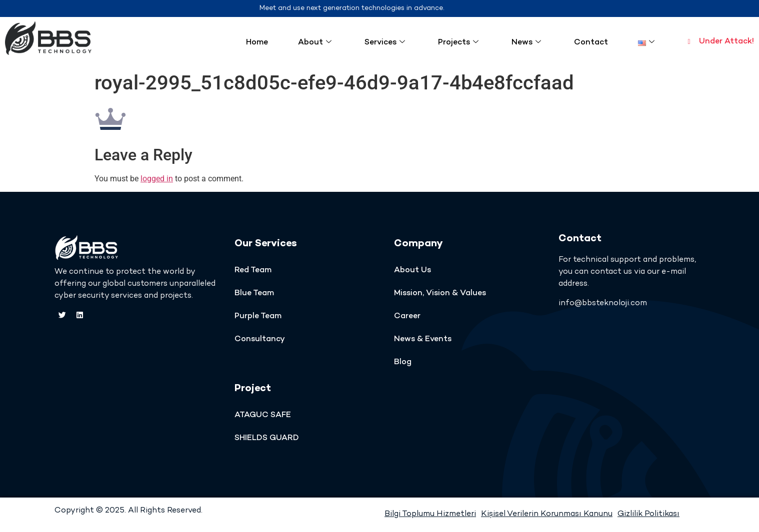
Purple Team (258, 316)
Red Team (253, 270)
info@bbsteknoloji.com (603, 303)
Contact (591, 43)
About (315, 43)
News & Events (423, 339)
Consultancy (260, 339)
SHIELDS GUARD (267, 438)
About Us (412, 270)
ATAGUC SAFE (263, 415)
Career (407, 316)
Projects (458, 43)
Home (257, 43)
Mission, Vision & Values (440, 293)
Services (385, 43)
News (526, 43)
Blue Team (254, 293)
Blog (403, 362)
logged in (157, 179)
